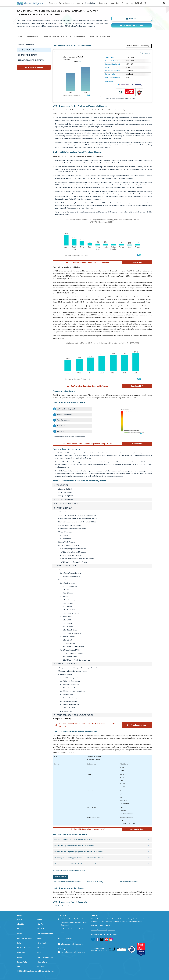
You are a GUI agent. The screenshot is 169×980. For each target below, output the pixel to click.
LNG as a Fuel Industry (95, 882)
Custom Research (66, 3)
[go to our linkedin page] (93, 940)
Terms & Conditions (45, 957)
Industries (115, 3)
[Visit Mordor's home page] (30, 3)
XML (19, 967)
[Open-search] (164, 3)
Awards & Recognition (26, 938)
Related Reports (60, 877)
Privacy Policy (22, 962)
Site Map (41, 967)
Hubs (39, 953)
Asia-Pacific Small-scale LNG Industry (68, 882)
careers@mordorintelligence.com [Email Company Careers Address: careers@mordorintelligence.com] (103, 930)
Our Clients (22, 929)
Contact (125, 3)
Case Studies (42, 943)
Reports (52, 3)
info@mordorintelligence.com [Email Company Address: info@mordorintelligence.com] (72, 944)
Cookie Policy (43, 962)
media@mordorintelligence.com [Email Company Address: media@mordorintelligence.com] (73, 952)
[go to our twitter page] (102, 940)
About (79, 3)
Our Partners (42, 929)
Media (20, 934)
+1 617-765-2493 (139, 3)
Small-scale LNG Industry (129, 882)
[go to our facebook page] (98, 940)
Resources (103, 3)
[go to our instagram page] (111, 940)
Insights (20, 943)
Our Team (41, 924)
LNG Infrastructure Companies (66, 906)
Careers (20, 957)
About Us (21, 924)
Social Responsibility (45, 934)
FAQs (39, 938)
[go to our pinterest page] (106, 940)
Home (20, 919)
